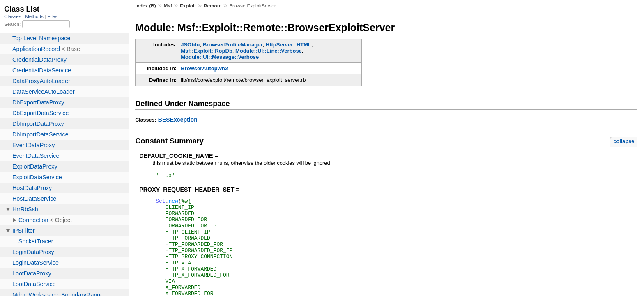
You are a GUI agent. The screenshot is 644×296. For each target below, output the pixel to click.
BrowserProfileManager (233, 45)
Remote (213, 6)
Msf (168, 6)
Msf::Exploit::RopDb (207, 51)
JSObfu (190, 45)
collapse (624, 141)
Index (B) (146, 6)
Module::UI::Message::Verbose (220, 57)
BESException (178, 120)
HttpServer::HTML (289, 45)
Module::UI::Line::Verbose (269, 51)
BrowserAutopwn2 (204, 68)
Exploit (188, 6)
